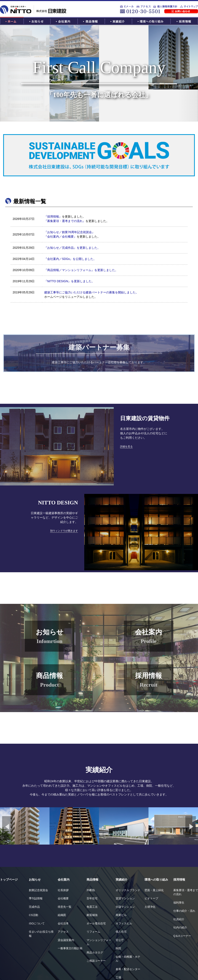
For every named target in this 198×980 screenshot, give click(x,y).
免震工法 (92, 907)
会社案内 (64, 880)
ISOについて (37, 923)
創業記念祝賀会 (38, 890)
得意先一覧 (65, 907)
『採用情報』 (53, 217)
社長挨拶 (63, 890)
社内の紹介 (180, 927)
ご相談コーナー (96, 961)
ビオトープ (151, 898)
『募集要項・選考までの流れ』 (65, 221)
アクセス (63, 932)
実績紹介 (122, 880)
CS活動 (33, 915)
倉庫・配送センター (128, 969)
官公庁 (120, 940)
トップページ (9, 880)
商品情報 (92, 880)
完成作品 (34, 907)
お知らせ (35, 880)
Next (191, 827)
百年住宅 (92, 898)
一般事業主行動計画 (70, 948)
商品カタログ (95, 953)
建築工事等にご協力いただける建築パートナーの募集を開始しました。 (91, 292)
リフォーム (93, 932)
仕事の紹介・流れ (184, 911)
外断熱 (91, 890)
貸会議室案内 (66, 940)
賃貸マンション (125, 898)
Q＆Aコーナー (182, 936)
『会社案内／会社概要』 (60, 237)
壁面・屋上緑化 (154, 890)
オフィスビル (124, 923)
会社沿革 (63, 923)
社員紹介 (179, 919)
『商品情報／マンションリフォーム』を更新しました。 (81, 270)
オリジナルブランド (128, 890)
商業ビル (121, 915)
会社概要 (63, 898)
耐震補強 (92, 915)
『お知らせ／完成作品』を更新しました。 (72, 248)
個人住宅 (121, 932)
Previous (7, 827)
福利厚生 (179, 903)
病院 (118, 948)
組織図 (62, 915)
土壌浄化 (150, 907)
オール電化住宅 (96, 923)
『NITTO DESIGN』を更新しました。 (69, 281)
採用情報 (179, 880)
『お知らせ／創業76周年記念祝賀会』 (70, 232)
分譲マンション (125, 907)
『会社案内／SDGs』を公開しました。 (70, 259)
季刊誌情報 (36, 898)
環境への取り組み (156, 880)
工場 (118, 977)
